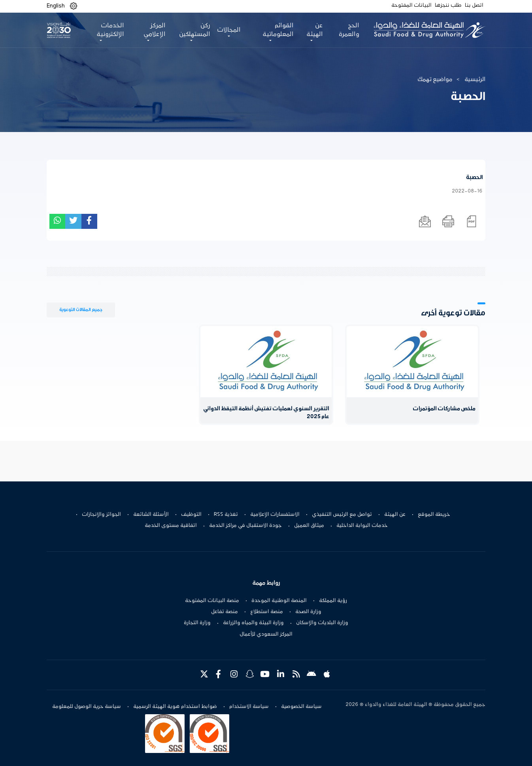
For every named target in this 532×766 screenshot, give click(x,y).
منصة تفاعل (224, 612)
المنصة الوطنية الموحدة (279, 601)
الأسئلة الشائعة (151, 515)
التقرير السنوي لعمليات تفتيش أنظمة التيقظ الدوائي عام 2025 (266, 413)
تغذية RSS (226, 515)
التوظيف (191, 515)
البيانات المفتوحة (411, 6)
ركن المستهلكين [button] (195, 30)
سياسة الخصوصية (301, 707)
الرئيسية (475, 79)
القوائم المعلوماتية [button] (278, 30)
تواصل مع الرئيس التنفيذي (342, 515)
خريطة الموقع (434, 515)
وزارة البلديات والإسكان (322, 623)
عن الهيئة (395, 515)
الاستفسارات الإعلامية (275, 515)
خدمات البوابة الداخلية (362, 526)
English (56, 6)
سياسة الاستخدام (249, 707)
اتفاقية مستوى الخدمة (171, 526)
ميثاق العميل (309, 526)
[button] (74, 6)
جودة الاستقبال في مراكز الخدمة (245, 526)
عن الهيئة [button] (315, 30)
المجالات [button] (229, 30)
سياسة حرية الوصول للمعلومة (87, 707)
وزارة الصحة (308, 612)
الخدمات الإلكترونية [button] (110, 30)
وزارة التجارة (197, 623)
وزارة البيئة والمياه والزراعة (253, 623)
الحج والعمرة (349, 30)
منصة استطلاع (267, 612)
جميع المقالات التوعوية (81, 310)
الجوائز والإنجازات (101, 515)
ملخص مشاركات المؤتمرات (444, 409)
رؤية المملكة (333, 601)
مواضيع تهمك (435, 79)
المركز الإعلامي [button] (155, 30)
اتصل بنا (474, 6)
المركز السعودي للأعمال (266, 634)
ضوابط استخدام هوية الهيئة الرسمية (175, 707)
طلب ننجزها (448, 6)
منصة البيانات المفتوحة (212, 601)
